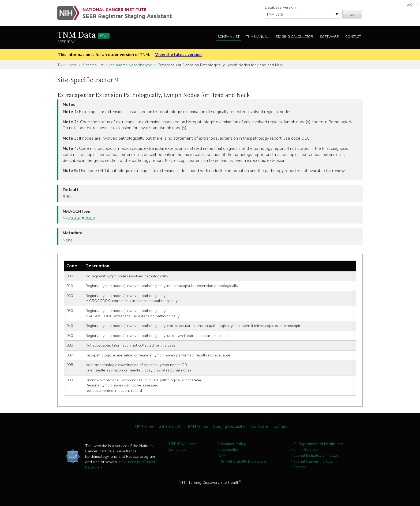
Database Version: (281, 7)
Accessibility (227, 449)
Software (329, 37)
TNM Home (67, 65)
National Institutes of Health (314, 455)
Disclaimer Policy (231, 444)
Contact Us (177, 449)
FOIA (221, 455)
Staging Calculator (294, 37)
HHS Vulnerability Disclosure (241, 461)
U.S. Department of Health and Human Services (317, 447)
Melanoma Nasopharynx (130, 65)
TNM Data (83, 35)
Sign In (413, 4)
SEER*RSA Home (182, 444)
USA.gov (298, 467)
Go (352, 14)
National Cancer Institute (312, 461)
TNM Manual (257, 37)
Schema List (228, 37)
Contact (353, 37)
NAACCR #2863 (79, 218)
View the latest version (178, 55)
